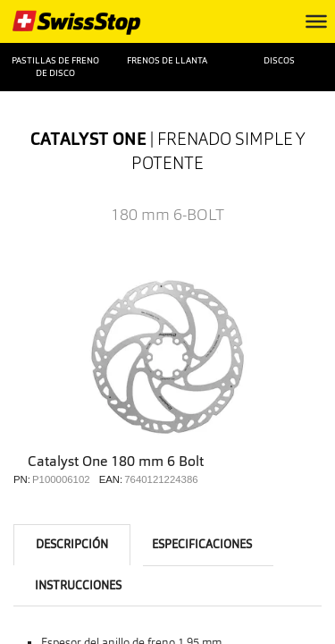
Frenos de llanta (167, 60)
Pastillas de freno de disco (55, 67)
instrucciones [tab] (78, 585)
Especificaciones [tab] (202, 544)
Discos (279, 60)
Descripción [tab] (72, 544)
